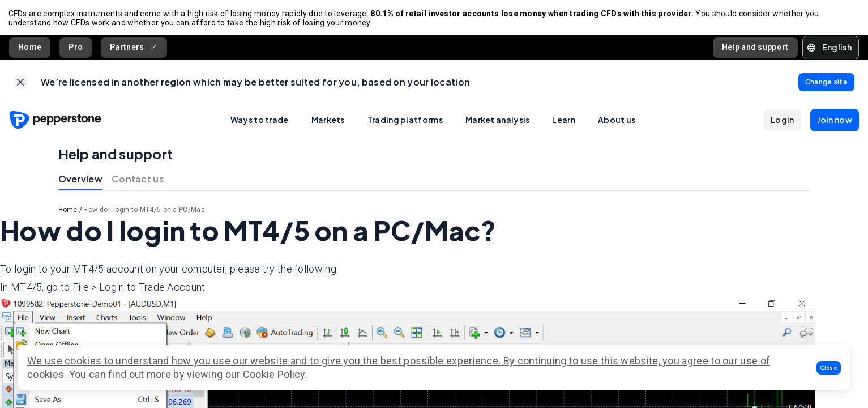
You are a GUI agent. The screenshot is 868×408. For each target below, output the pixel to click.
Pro (76, 49)
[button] (829, 368)
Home (30, 49)
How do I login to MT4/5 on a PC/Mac (144, 213)
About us (617, 123)
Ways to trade (260, 123)
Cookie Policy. (275, 374)
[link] (20, 84)
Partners (134, 49)
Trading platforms (405, 123)
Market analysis (498, 123)
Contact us (138, 182)
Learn (564, 123)
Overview (80, 182)
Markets (328, 123)
